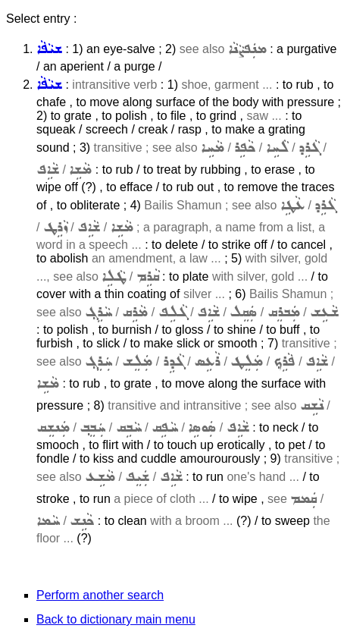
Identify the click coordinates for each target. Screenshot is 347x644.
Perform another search (100, 595)
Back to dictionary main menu (116, 619)
